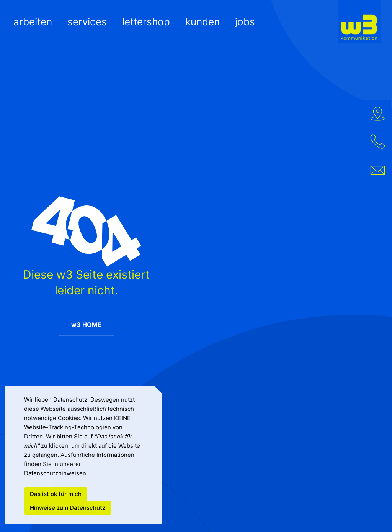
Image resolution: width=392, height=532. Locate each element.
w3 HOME (86, 325)
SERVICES (87, 22)
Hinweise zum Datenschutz (68, 508)
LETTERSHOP (146, 22)
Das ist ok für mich (56, 494)
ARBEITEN (33, 22)
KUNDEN (203, 22)
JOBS (245, 22)
